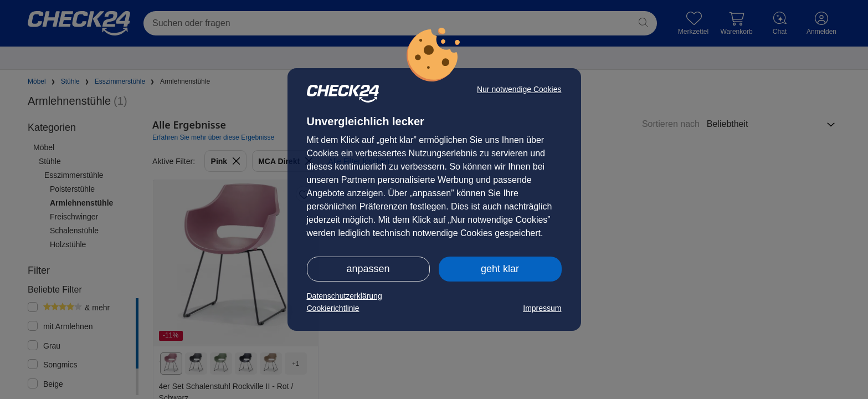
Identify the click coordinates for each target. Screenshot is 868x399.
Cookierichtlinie (333, 308)
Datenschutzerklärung (345, 296)
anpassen (368, 269)
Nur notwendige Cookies (519, 89)
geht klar (500, 269)
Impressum (542, 308)
